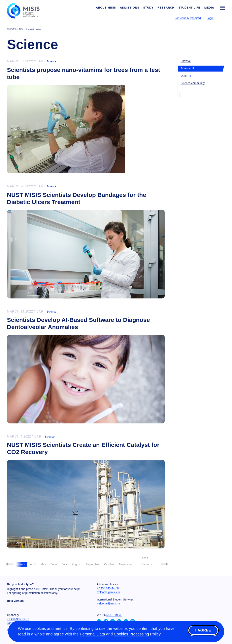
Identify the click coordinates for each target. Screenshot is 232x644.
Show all (186, 61)
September (92, 564)
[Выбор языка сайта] (222, 18)
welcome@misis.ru (108, 592)
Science (51, 61)
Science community (193, 83)
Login (210, 18)
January (147, 564)
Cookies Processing (132, 634)
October (109, 564)
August (76, 564)
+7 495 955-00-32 (18, 619)
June (54, 564)
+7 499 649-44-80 (108, 588)
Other (184, 76)
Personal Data (92, 634)
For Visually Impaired (188, 18)
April (33, 564)
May (43, 564)
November (126, 564)
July (64, 564)
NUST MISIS (114, 615)
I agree (203, 631)
